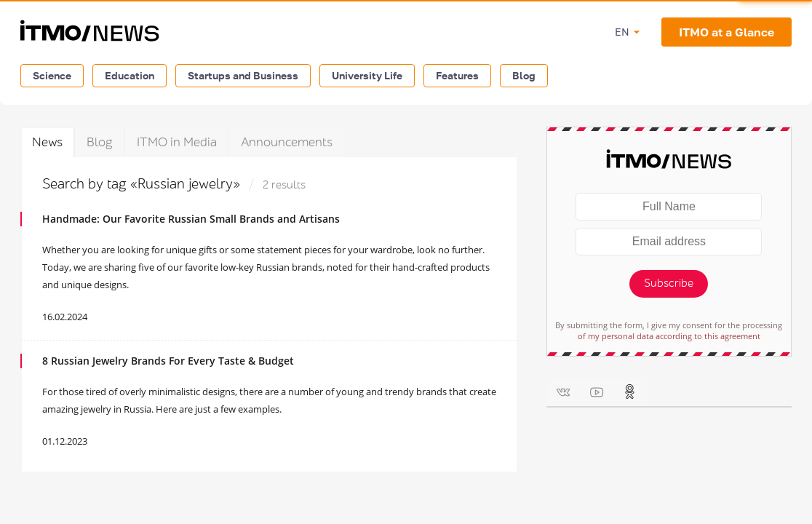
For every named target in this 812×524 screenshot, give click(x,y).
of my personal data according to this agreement (669, 336)
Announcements (287, 142)
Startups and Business (243, 75)
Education (130, 75)
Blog (524, 75)
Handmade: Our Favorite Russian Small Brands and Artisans (191, 219)
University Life (367, 75)
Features (457, 75)
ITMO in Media (177, 142)
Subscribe (669, 283)
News (47, 142)
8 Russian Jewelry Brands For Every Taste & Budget (168, 361)
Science (52, 75)
